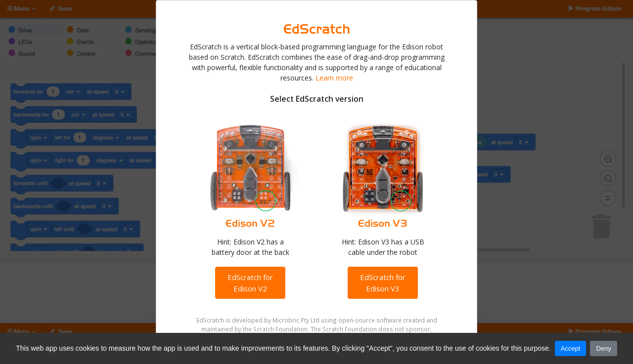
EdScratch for (250, 283)
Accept (571, 348)
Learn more (334, 78)
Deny (603, 348)
